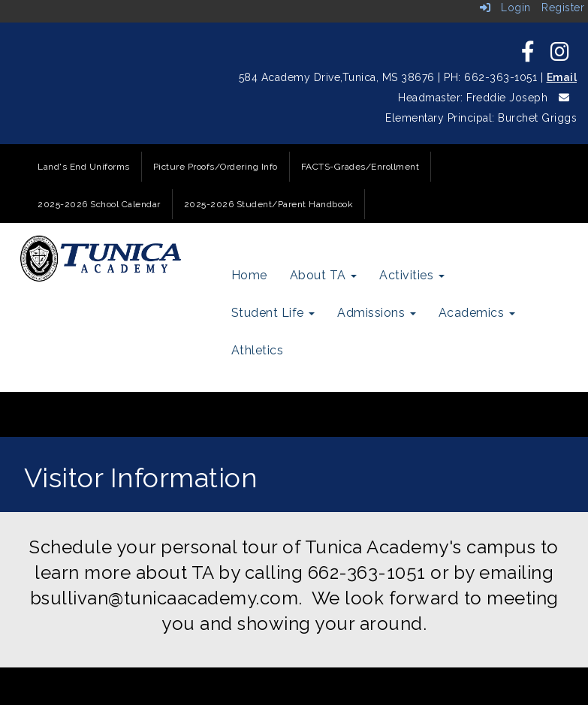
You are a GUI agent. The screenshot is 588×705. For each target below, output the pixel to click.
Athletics (258, 350)
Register (563, 8)
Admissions (377, 313)
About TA (324, 275)
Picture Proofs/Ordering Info (216, 167)
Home (249, 275)
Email (562, 77)
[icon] (528, 56)
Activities (412, 275)
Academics (477, 313)
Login (505, 8)
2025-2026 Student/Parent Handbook (269, 204)
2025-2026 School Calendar (99, 204)
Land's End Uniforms (84, 167)
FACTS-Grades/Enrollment (360, 167)
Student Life (273, 313)
